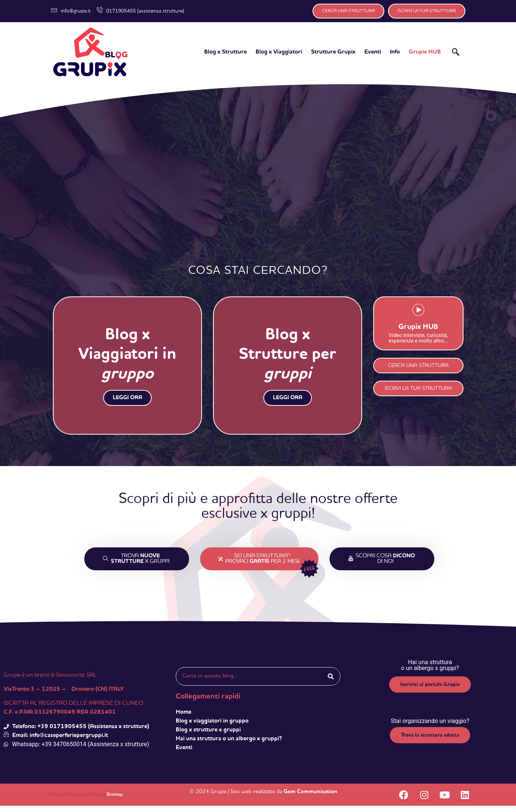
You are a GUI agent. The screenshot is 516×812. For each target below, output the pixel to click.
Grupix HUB (425, 52)
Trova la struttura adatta (430, 741)
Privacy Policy (63, 801)
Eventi (373, 52)
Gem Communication (311, 798)
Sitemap (115, 801)
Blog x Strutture (225, 52)
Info (395, 52)
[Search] (331, 683)
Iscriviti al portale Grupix (430, 691)
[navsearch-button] (456, 53)
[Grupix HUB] (418, 318)
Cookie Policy (92, 801)
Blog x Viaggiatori (279, 52)
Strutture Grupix (333, 52)
